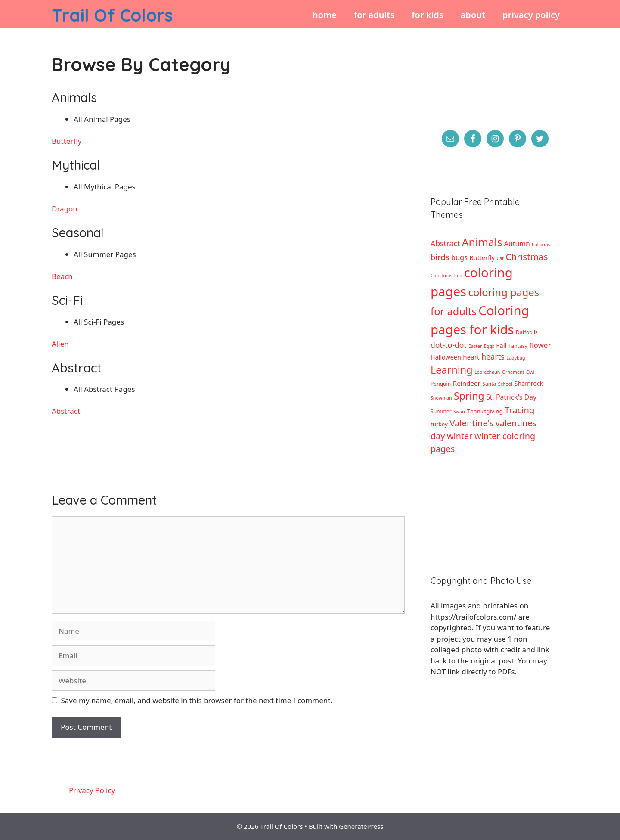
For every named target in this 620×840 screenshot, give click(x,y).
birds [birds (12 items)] (440, 257)
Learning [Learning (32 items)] (452, 370)
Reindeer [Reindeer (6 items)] (467, 383)
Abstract (66, 411)
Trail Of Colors (112, 15)
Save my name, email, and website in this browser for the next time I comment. (197, 700)
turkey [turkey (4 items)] (439, 424)
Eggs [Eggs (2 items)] (489, 346)
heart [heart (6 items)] (471, 357)
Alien (60, 344)
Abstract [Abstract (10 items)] (445, 243)
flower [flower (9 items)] (540, 345)
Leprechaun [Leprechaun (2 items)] (487, 372)
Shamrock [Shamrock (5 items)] (529, 383)
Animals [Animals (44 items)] (482, 242)
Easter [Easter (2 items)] (475, 346)
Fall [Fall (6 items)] (501, 345)
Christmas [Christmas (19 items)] (527, 257)
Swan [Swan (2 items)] (459, 412)
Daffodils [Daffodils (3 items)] (527, 332)
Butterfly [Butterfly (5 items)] (482, 258)
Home (325, 15)
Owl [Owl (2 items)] (530, 372)
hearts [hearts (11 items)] (493, 356)
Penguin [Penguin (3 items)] (441, 384)
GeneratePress (361, 826)
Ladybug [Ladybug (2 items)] (516, 358)
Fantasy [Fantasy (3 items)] (518, 346)
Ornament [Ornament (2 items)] (513, 372)
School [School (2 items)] (505, 384)
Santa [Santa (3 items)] (489, 384)
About (473, 15)
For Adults (374, 15)
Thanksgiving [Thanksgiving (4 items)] (485, 411)
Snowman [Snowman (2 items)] (441, 398)
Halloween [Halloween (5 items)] (446, 357)
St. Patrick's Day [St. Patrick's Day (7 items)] (511, 397)
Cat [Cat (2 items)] (500, 258)
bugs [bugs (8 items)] (459, 257)
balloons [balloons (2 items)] (541, 245)
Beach (62, 276)
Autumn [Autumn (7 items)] (517, 244)
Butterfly (67, 141)
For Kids (427, 15)
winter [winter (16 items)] (460, 436)
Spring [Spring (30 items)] (469, 396)
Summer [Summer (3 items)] (441, 411)
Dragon (65, 209)
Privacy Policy (531, 15)
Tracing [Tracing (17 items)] (519, 410)
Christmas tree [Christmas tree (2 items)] (446, 276)
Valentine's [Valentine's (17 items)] (471, 423)
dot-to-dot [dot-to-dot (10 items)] (449, 345)
